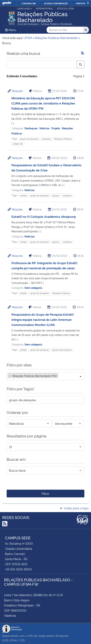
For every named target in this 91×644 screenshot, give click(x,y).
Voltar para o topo (74, 508)
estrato (23, 195)
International (44, 8)
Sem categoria (33, 288)
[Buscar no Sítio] (65, 30)
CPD (22, 640)
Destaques (31, 128)
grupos (56, 195)
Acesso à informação (56, 3)
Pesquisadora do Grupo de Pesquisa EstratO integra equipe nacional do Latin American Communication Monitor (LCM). (43, 320)
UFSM (13, 640)
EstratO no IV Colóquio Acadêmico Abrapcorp (44, 217)
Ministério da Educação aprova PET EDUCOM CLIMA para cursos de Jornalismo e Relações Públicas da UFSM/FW (43, 103)
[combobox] (45, 376)
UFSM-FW (18, 144)
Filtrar (45, 494)
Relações (17, 91)
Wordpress (62, 636)
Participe (81, 3)
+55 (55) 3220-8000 (18, 569)
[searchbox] (60, 376)
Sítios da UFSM (65, 8)
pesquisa (46, 139)
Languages (24, 8)
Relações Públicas (63, 139)
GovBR (7, 3)
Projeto (56, 128)
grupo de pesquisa (29, 139)
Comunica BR (29, 3)
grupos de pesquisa (62, 350)
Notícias (45, 128)
